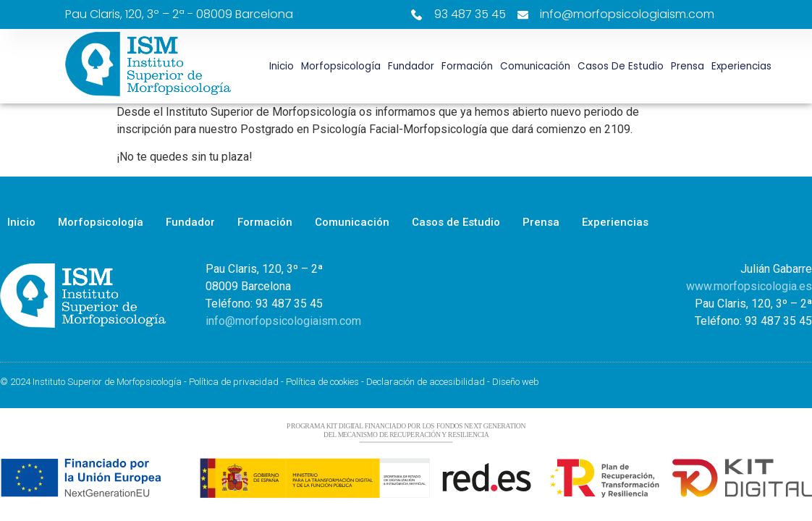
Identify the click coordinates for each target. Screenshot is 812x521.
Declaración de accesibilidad (426, 382)
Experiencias (741, 66)
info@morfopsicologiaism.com (283, 321)
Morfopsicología (341, 66)
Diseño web (516, 382)
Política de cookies (322, 382)
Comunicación (535, 66)
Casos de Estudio (621, 66)
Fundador (411, 66)
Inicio (282, 66)
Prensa (688, 66)
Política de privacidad (234, 382)
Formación (467, 66)
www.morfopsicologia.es (749, 286)
